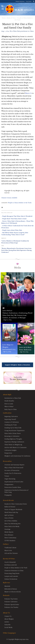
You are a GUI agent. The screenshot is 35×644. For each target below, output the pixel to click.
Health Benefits (9, 401)
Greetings (7, 529)
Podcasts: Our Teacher (11, 607)
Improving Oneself (10, 419)
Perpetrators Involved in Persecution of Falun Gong (16, 491)
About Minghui (9, 619)
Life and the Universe (11, 553)
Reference (7, 583)
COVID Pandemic (10, 540)
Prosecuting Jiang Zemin (12, 573)
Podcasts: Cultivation (11, 602)
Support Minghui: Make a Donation (17, 365)
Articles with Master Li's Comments (15, 447)
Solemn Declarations (11, 579)
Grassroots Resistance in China (14, 570)
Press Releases (9, 535)
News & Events (8, 500)
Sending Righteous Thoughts (13, 439)
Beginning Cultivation (11, 416)
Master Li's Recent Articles (13, 592)
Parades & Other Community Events (16, 504)
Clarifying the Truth (11, 425)
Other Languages (9, 633)
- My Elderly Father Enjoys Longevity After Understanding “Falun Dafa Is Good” (15, 234)
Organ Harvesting (10, 479)
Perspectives (8, 453)
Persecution (7, 461)
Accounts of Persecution (12, 470)
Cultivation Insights (10, 450)
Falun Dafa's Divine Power (13, 433)
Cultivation (7, 413)
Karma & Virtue (11, 18)
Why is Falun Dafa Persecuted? (14, 467)
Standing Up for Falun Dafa (13, 428)
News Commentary (10, 538)
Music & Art (8, 550)
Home (4, 18)
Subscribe (7, 625)
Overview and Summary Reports (14, 465)
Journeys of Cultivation (12, 422)
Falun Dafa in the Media (12, 526)
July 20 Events (9, 518)
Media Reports (9, 532)
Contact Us (8, 616)
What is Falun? (9, 406)
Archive (7, 622)
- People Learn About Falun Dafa (12, 230)
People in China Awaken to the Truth (20, 203)
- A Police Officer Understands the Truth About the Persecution (17, 227)
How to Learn (9, 404)
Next (3, 246)
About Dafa (7, 395)
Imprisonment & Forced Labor (14, 482)
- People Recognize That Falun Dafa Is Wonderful (17, 216)
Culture (6, 544)
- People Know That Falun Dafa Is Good (14, 219)
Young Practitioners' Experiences (14, 430)
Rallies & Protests (10, 507)
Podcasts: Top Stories (11, 599)
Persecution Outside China (13, 487)
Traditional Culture (10, 547)
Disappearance (9, 484)
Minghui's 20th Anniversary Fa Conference (17, 456)
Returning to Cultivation (12, 436)
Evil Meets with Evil (11, 565)
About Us (6, 613)
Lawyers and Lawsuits (11, 576)
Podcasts (6, 595)
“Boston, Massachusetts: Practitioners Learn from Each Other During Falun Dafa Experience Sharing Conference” (17, 250)
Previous (4, 238)
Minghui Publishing (20, 1)
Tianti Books (29, 1)
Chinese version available (9, 198)
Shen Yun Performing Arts (12, 523)
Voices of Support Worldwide (13, 509)
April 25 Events (9, 515)
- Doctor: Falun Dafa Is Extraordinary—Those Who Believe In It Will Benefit (17, 222)
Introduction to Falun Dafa (13, 398)
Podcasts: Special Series (12, 604)
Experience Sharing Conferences (14, 442)
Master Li (28, 93)
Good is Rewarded (10, 562)
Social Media (8, 627)
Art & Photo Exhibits (11, 521)
